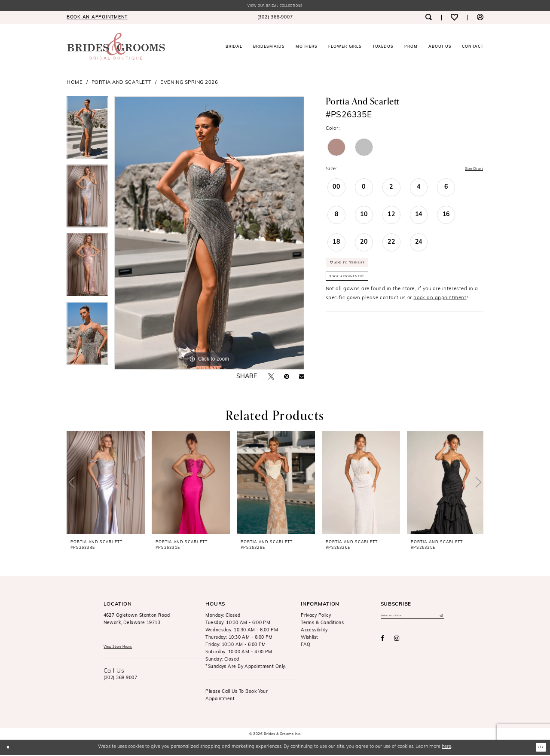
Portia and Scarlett (122, 84)
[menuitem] (97, 19)
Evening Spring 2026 (189, 84)
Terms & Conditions (322, 624)
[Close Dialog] (10, 748)
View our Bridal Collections (275, 7)
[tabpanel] (87, 132)
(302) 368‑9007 (121, 681)
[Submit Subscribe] (440, 618)
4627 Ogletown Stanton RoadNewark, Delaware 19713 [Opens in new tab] (137, 621)
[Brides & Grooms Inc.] (116, 48)
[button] (480, 19)
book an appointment (440, 312)
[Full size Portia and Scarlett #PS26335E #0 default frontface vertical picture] (209, 234)
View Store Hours (124, 649)
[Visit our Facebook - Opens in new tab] (382, 642)
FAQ (306, 646)
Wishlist (310, 639)
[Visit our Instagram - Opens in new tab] (397, 642)
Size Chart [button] (470, 171)
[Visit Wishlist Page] (454, 19)
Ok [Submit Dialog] (539, 748)
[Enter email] (412, 618)
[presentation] (106, 484)
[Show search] (428, 19)
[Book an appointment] (97, 19)
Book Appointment (355, 288)
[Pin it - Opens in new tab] (287, 378)
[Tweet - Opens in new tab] (271, 378)
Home (75, 84)
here (446, 748)
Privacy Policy (316, 617)
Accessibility (314, 632)
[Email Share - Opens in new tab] (302, 378)
